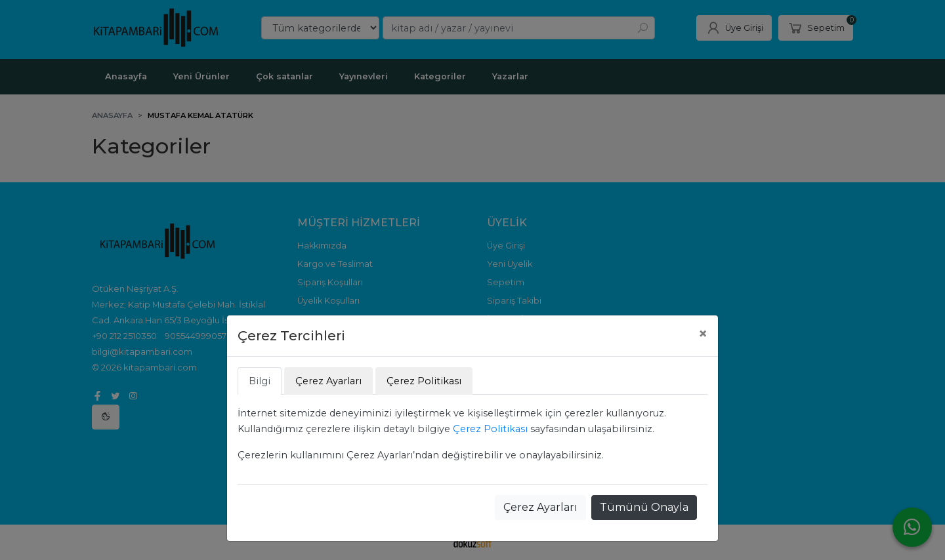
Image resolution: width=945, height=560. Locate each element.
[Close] (703, 334)
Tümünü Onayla (644, 507)
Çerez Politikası (490, 429)
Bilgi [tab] (260, 381)
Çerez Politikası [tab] (424, 381)
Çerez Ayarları (540, 507)
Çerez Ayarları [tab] (328, 381)
